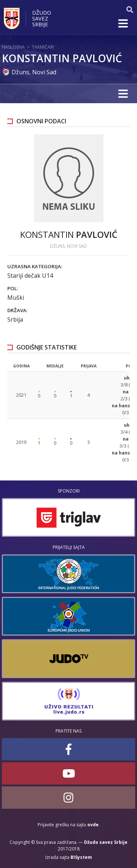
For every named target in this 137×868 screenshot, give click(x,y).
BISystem (81, 857)
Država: (17, 310)
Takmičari (43, 47)
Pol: (13, 288)
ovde (93, 825)
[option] (68, 517)
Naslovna (13, 47)
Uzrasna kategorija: (35, 266)
